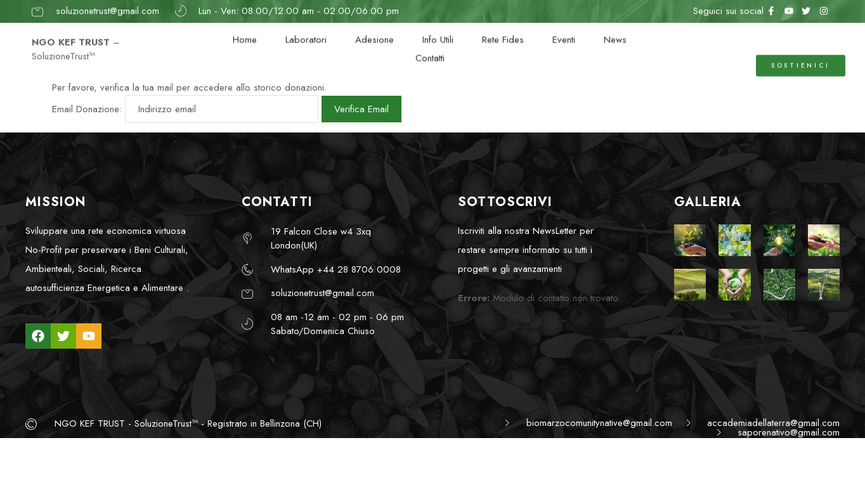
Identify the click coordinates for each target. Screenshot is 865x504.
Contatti (430, 51)
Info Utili (438, 33)
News (615, 33)
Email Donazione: (87, 109)
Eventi (564, 33)
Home (245, 33)
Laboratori (306, 33)
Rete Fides (503, 33)
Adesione (374, 33)
